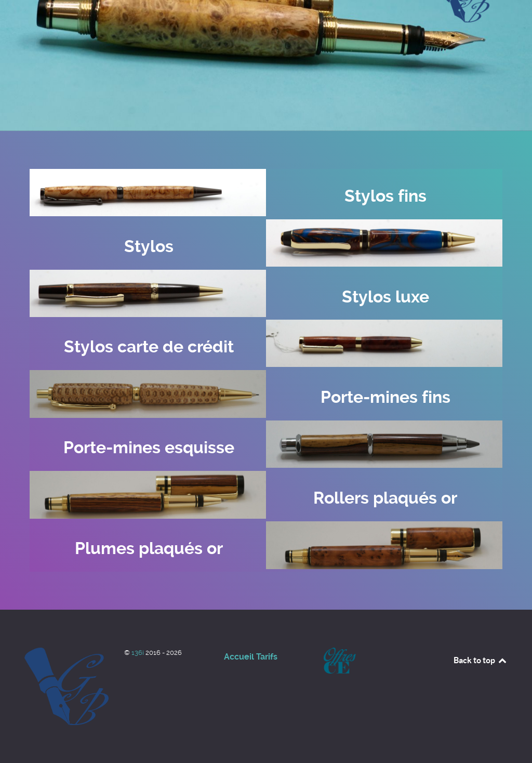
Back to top (481, 660)
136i (138, 653)
